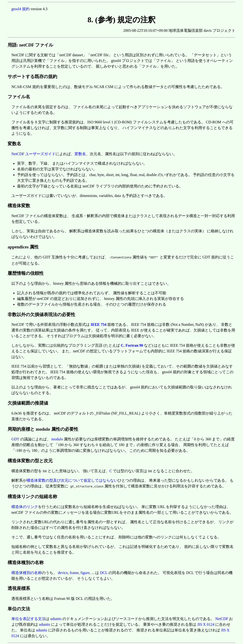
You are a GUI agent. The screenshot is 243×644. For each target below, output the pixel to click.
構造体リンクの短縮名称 (32, 496)
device (63, 572)
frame (74, 572)
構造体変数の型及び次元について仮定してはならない (72, 480)
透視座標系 (19, 587)
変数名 (14, 144)
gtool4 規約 (21, 9)
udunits (56, 618)
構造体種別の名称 (26, 562)
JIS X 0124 (206, 623)
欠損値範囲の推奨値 (28, 403)
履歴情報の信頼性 (26, 273)
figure (85, 572)
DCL (104, 572)
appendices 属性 (23, 247)
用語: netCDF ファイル (30, 45)
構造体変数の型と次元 (30, 460)
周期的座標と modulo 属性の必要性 (43, 429)
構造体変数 (19, 206)
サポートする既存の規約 (32, 77)
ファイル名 (19, 97)
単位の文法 (19, 608)
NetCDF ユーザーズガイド (33, 154)
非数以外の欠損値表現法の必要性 (41, 314)
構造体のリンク (25, 506)
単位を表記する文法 (28, 618)
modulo (57, 439)
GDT (15, 439)
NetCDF (222, 618)
